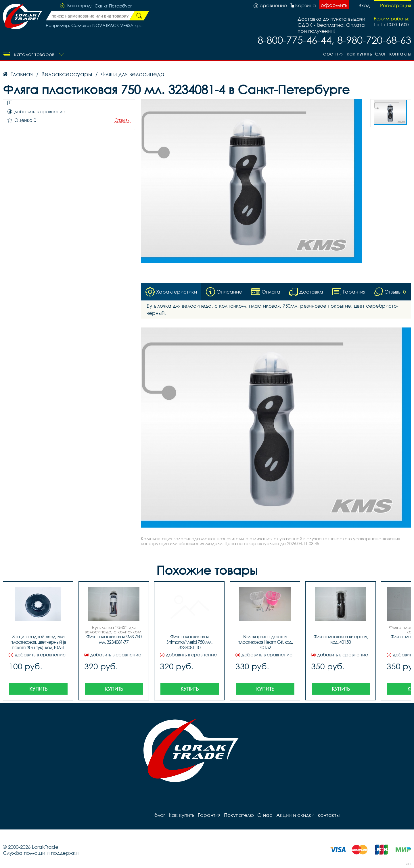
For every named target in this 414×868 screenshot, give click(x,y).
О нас (265, 815)
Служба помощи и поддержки (41, 853)
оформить (334, 5)
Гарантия (332, 54)
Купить (38, 689)
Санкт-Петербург (113, 6)
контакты (400, 54)
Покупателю (239, 815)
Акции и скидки (295, 815)
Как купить (359, 54)
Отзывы (122, 120)
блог (381, 54)
